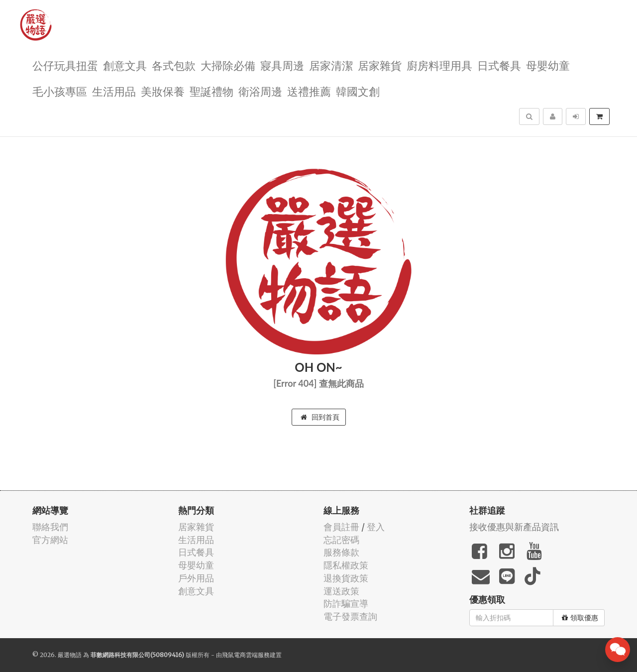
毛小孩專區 (60, 91)
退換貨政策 (346, 578)
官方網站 (50, 540)
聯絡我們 (50, 527)
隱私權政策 (346, 565)
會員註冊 (341, 527)
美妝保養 (163, 91)
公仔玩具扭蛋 (65, 65)
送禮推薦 (309, 91)
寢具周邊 (282, 65)
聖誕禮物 (212, 91)
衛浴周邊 (260, 91)
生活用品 (114, 91)
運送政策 (341, 591)
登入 (376, 527)
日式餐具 (499, 65)
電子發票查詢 (350, 616)
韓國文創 (358, 91)
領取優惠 (580, 618)
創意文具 (125, 65)
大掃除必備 (228, 65)
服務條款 (341, 552)
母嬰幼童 (548, 65)
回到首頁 (320, 417)
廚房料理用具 (439, 65)
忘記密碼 (341, 540)
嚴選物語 (70, 655)
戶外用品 (196, 578)
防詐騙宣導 (346, 604)
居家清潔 (331, 65)
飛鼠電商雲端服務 (246, 655)
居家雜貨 (380, 65)
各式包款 (174, 65)
